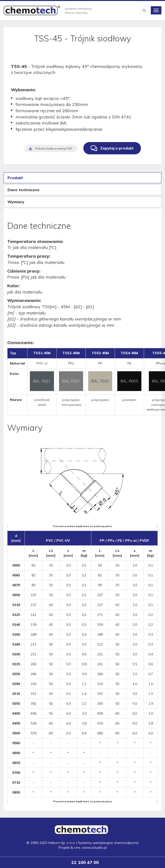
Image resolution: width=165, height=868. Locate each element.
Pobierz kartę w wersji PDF (54, 148)
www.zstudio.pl (94, 848)
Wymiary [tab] (16, 202)
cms (77, 848)
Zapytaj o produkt (117, 148)
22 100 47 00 (85, 862)
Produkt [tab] (15, 178)
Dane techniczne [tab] (23, 190)
